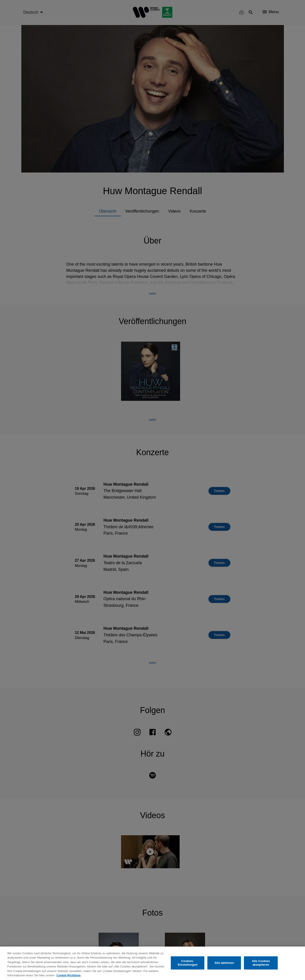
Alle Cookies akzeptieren (261, 963)
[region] (152, 963)
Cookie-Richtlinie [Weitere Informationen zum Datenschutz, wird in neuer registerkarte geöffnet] (69, 975)
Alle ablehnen (224, 963)
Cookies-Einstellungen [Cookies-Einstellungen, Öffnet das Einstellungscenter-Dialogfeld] (188, 963)
